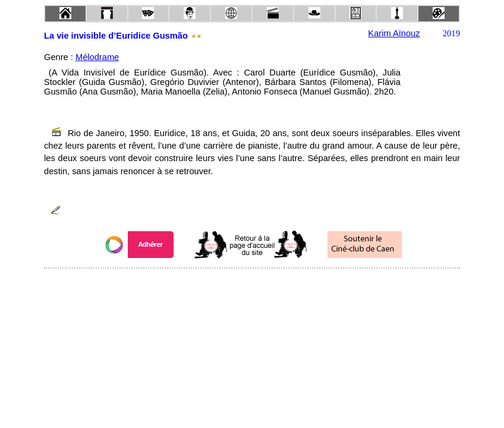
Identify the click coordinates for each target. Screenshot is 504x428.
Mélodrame (97, 57)
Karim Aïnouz (394, 33)
